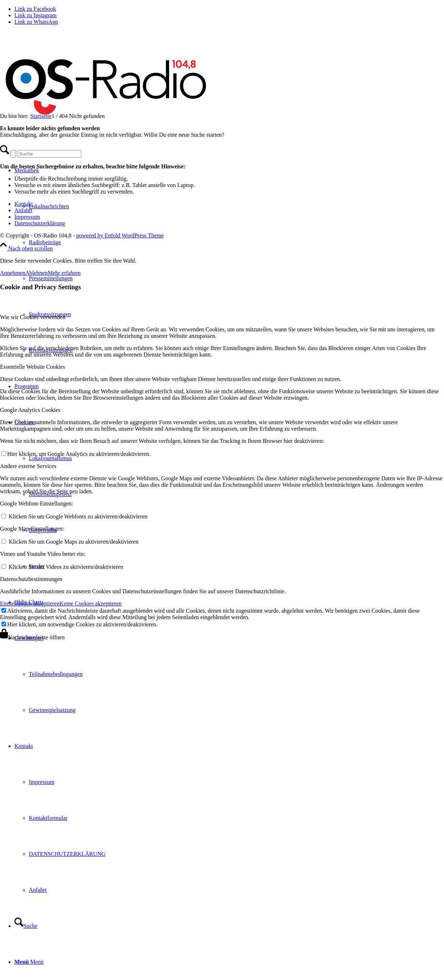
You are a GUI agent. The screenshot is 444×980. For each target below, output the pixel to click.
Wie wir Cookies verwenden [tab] (33, 317)
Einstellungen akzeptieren (30, 604)
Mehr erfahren (64, 273)
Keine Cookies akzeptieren (91, 604)
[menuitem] (236, 242)
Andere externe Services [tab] (28, 466)
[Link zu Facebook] (35, 9)
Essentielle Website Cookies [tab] (33, 367)
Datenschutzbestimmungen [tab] (31, 579)
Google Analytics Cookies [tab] (30, 410)
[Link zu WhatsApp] (36, 22)
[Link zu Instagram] (35, 15)
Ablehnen (36, 273)
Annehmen (13, 273)
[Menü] (29, 962)
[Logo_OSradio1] (107, 129)
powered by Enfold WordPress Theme (120, 235)
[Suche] (26, 926)
